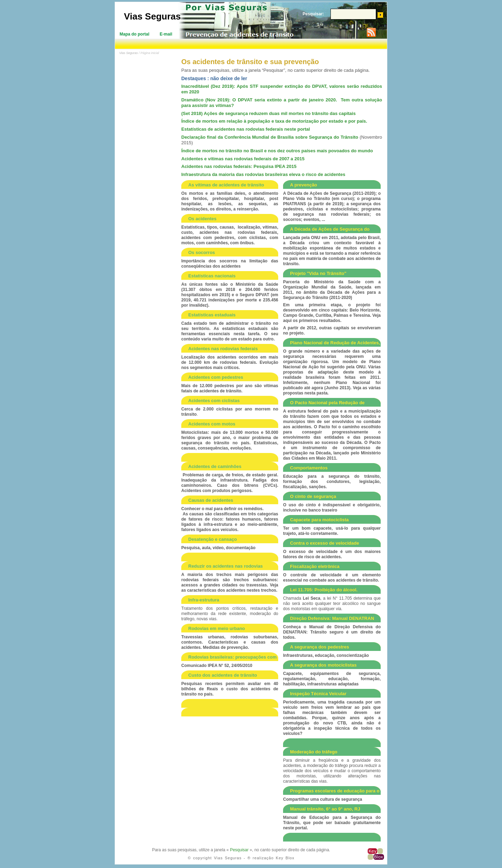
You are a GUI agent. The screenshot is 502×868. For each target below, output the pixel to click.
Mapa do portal (134, 34)
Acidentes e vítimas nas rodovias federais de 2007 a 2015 (243, 159)
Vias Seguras (153, 16)
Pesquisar (239, 850)
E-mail (166, 34)
